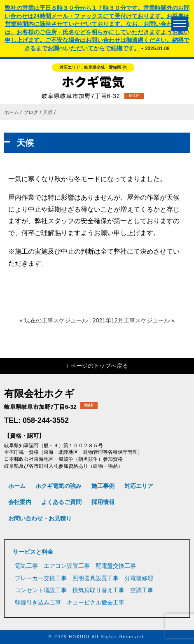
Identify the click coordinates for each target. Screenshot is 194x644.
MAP (134, 96)
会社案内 (20, 502)
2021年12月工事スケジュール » (133, 320)
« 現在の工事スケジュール (54, 320)
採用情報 (103, 502)
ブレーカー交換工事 (41, 578)
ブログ (31, 112)
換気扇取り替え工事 (98, 590)
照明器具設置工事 (96, 578)
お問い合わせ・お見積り (40, 518)
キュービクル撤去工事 (96, 602)
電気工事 (26, 566)
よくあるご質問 (61, 502)
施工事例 (103, 486)
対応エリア (139, 486)
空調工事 (142, 590)
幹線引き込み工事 (38, 602)
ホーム (12, 112)
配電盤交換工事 (116, 566)
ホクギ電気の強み (58, 486)
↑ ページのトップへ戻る (97, 366)
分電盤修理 (139, 578)
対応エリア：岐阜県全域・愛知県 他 (93, 67)
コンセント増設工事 (41, 590)
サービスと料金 (33, 552)
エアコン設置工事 (67, 566)
